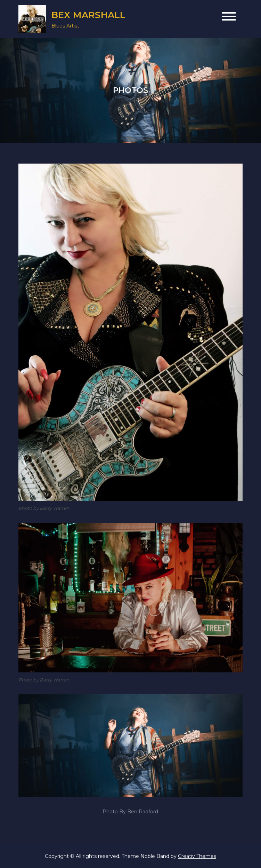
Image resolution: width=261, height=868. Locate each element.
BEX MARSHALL (89, 15)
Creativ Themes (197, 856)
